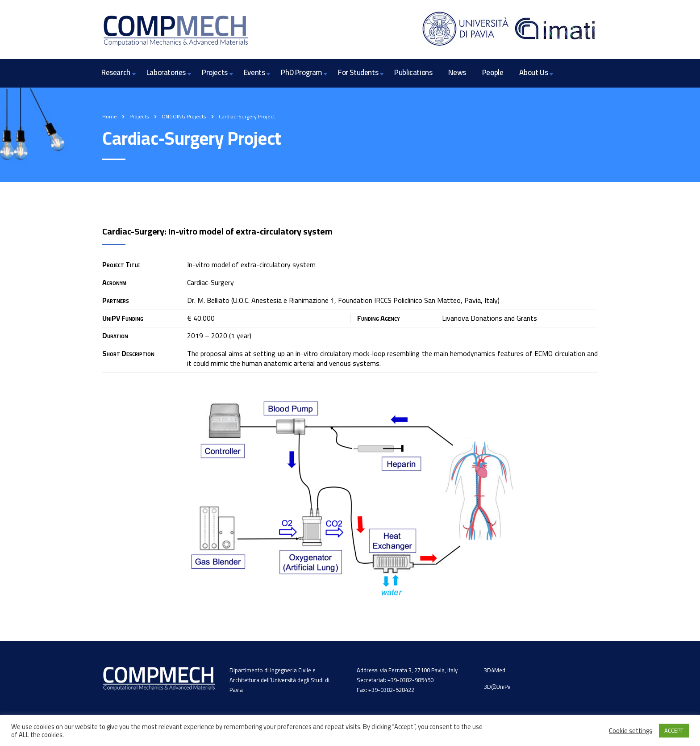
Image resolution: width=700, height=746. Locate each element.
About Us (533, 72)
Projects (215, 72)
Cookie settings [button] (631, 731)
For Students (358, 72)
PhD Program (301, 72)
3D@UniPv (497, 687)
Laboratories (166, 72)
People (493, 72)
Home (110, 116)
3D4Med (495, 670)
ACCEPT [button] (674, 730)
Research (116, 72)
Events (254, 72)
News (457, 72)
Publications (413, 72)
